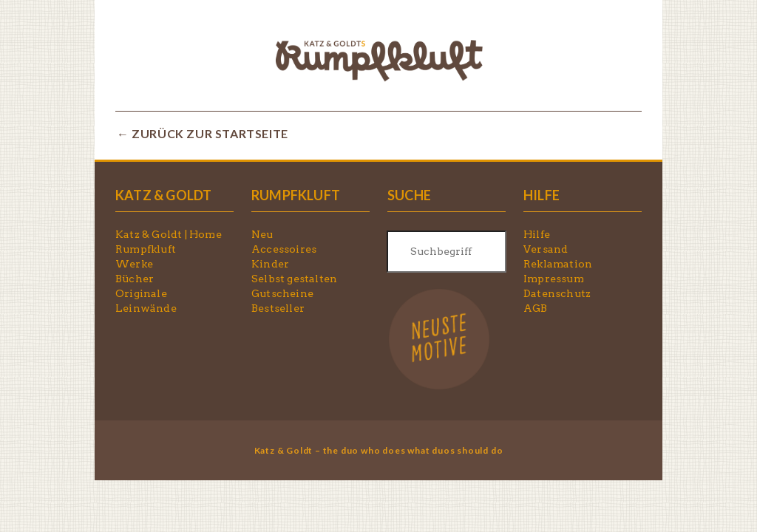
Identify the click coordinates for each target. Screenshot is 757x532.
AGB (536, 308)
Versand (546, 249)
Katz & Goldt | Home (169, 234)
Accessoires (284, 249)
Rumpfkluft (146, 249)
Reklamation (558, 264)
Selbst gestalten (294, 279)
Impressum (554, 279)
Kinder (270, 264)
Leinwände (146, 308)
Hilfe (537, 234)
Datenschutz (557, 293)
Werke (134, 264)
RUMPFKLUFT (296, 195)
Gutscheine (282, 293)
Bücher (135, 279)
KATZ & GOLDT (163, 195)
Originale (141, 293)
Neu (262, 234)
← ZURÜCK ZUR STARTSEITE (203, 133)
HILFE (542, 195)
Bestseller (278, 308)
